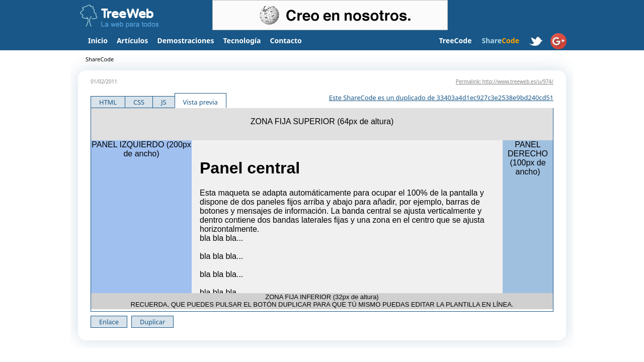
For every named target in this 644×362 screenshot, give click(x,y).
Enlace (109, 322)
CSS (139, 102)
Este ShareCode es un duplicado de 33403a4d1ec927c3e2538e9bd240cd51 (441, 98)
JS (164, 102)
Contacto (286, 40)
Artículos (132, 40)
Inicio (98, 40)
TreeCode (455, 40)
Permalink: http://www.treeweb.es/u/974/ (505, 81)
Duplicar (152, 322)
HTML (108, 102)
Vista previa (200, 102)
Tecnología (242, 40)
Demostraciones (185, 40)
